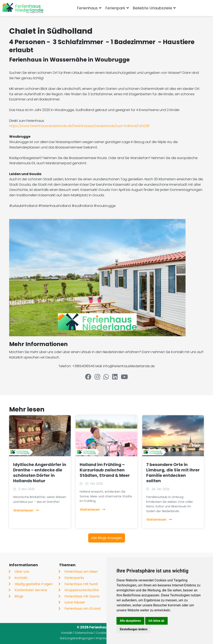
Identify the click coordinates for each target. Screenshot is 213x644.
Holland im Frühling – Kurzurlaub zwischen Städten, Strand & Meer (105, 470)
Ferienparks (74, 578)
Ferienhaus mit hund (81, 584)
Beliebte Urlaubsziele (153, 8)
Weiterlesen (26, 510)
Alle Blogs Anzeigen (107, 538)
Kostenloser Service (31, 590)
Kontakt (21, 578)
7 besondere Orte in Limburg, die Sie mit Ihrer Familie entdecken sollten (173, 473)
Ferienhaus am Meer (81, 572)
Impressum (105, 638)
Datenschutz (84, 633)
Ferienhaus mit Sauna (82, 596)
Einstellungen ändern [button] (134, 629)
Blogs (19, 596)
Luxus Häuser (75, 602)
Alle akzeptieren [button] (130, 621)
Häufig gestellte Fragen (34, 584)
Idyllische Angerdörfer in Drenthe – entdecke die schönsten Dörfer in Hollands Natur (40, 473)
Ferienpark (115, 8)
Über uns (22, 572)
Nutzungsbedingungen (77, 638)
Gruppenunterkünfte (82, 590)
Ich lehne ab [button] (156, 621)
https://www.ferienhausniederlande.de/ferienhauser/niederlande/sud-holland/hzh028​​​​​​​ (79, 126)
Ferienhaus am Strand (82, 609)
